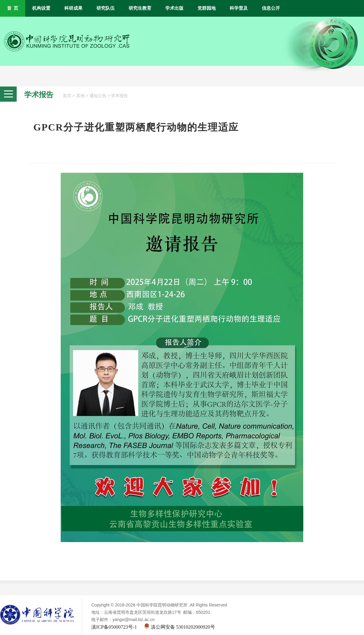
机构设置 (41, 8)
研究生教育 (140, 8)
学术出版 (174, 8)
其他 (80, 96)
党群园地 (207, 8)
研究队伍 (106, 8)
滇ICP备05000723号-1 (114, 627)
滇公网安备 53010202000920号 (180, 627)
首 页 (13, 8)
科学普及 (239, 8)
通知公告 (98, 96)
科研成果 (73, 8)
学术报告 (120, 96)
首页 (67, 96)
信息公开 (271, 8)
